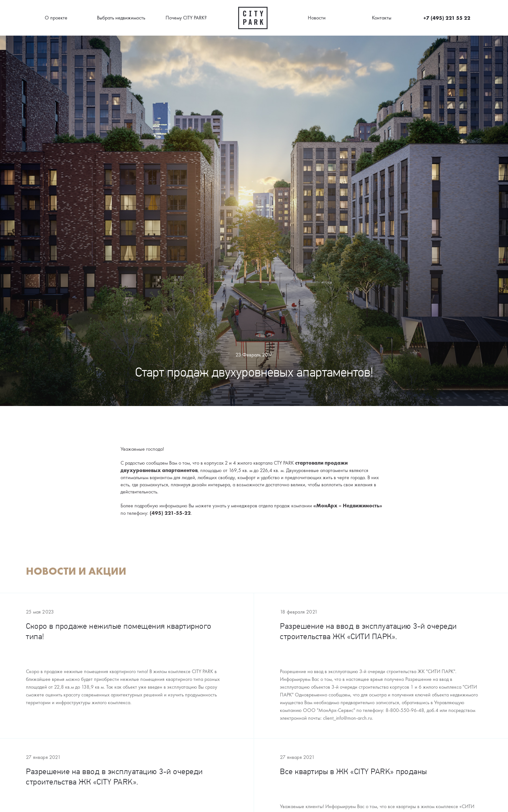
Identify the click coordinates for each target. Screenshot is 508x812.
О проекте (56, 18)
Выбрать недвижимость (121, 18)
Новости (317, 18)
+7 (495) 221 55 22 (447, 18)
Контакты (382, 18)
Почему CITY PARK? (186, 18)
